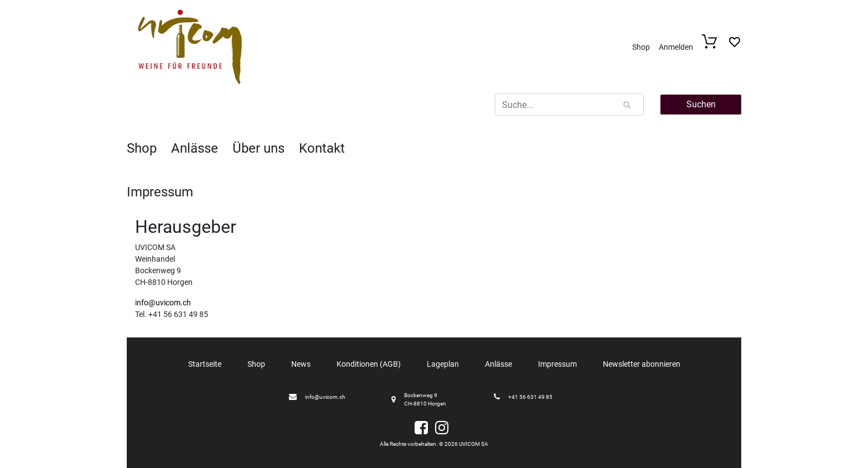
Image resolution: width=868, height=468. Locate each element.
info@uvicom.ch (163, 303)
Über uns (259, 148)
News (301, 364)
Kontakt (322, 148)
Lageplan (443, 364)
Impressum (160, 192)
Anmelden (676, 47)
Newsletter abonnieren (642, 364)
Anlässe (195, 148)
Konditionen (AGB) (369, 364)
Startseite (205, 364)
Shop (641, 47)
